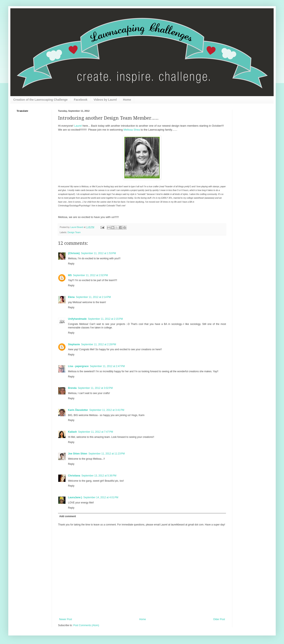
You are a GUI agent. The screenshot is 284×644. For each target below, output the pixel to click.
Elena (71, 297)
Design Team (74, 232)
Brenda (72, 388)
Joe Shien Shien (78, 454)
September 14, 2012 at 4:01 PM (101, 497)
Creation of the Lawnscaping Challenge (40, 100)
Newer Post (66, 619)
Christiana (74, 476)
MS (70, 275)
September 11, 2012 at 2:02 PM (90, 275)
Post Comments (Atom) (86, 625)
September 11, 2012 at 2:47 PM (107, 366)
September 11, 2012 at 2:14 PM (93, 297)
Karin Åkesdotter (78, 410)
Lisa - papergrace (78, 366)
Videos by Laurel (105, 100)
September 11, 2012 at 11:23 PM (107, 454)
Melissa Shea (132, 130)
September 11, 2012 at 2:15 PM (105, 319)
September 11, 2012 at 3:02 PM (95, 388)
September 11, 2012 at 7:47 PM (96, 432)
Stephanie (74, 344)
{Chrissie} (74, 253)
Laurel (78, 126)
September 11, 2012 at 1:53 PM (98, 253)
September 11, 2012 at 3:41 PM (107, 410)
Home (127, 100)
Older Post (219, 619)
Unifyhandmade (77, 319)
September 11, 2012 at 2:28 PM (98, 344)
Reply (71, 264)
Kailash (72, 432)
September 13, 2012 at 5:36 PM (99, 476)
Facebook (81, 100)
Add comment (68, 516)
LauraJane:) (75, 497)
